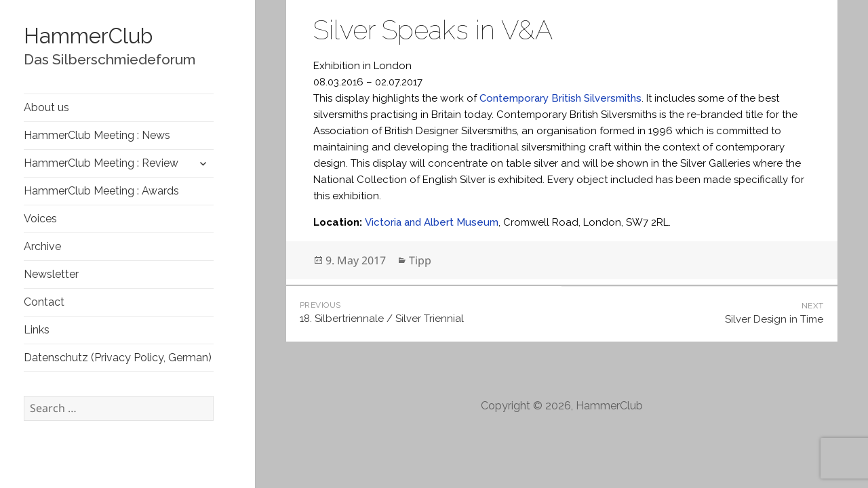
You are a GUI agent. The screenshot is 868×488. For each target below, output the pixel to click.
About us (46, 107)
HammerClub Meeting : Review (101, 163)
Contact (44, 302)
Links (37, 330)
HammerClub (88, 36)
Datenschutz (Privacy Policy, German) (118, 358)
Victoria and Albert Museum (432, 222)
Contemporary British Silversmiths (560, 98)
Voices (40, 219)
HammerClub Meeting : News (97, 135)
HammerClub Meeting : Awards (101, 191)
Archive (42, 246)
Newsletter (51, 274)
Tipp (420, 260)
